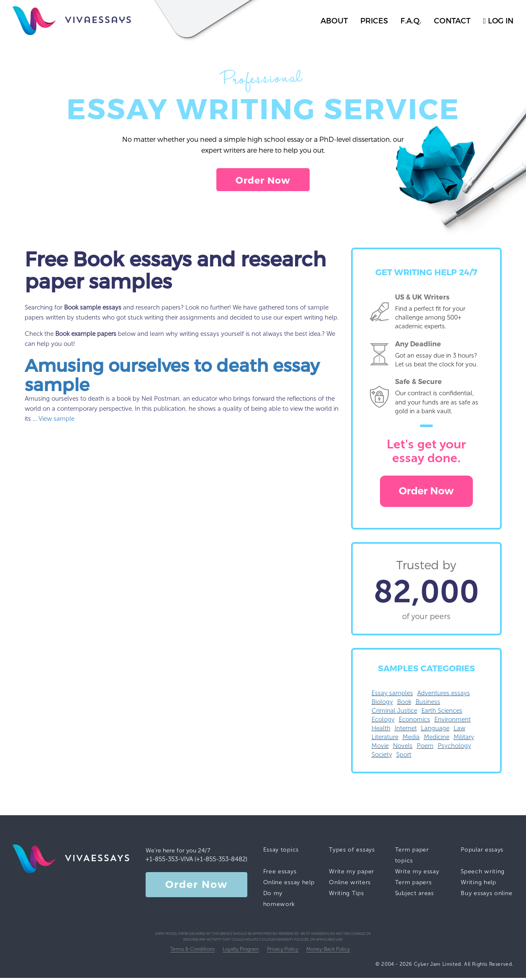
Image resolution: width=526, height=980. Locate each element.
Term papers (413, 884)
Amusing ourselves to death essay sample (172, 376)
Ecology (383, 722)
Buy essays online (486, 895)
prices (374, 20)
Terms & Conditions (192, 951)
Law (459, 730)
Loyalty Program (241, 951)
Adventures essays (444, 695)
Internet (406, 730)
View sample (56, 421)
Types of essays (352, 852)
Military (464, 739)
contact (452, 20)
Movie (380, 748)
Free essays (280, 874)
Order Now (263, 181)
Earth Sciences (442, 713)
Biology (382, 704)
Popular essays (482, 852)
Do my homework (279, 901)
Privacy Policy (283, 951)
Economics (414, 722)
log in (498, 20)
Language (435, 730)
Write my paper (352, 874)
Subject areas (414, 895)
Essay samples (392, 695)
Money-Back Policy (328, 951)
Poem (425, 748)
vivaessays (72, 21)
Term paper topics (412, 857)
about (334, 20)
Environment (453, 722)
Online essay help (289, 884)
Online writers (350, 884)
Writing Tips (346, 895)
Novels (403, 748)
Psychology (454, 748)
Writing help (478, 884)
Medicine (437, 739)
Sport (404, 757)
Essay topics (281, 852)
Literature (385, 739)
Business (428, 704)
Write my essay (417, 874)
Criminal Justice (394, 713)
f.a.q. (411, 20)
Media (411, 739)
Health (381, 730)
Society (382, 757)
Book (404, 704)
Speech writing (483, 874)
